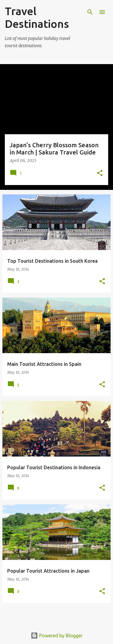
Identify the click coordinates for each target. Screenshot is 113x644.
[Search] (90, 12)
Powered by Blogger (57, 636)
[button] (100, 173)
